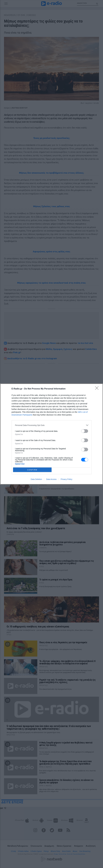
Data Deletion (36, 479)
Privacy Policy (66, 479)
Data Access (51, 479)
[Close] (98, 389)
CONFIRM (32, 470)
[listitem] (52, 425)
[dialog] (52, 434)
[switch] (85, 431)
